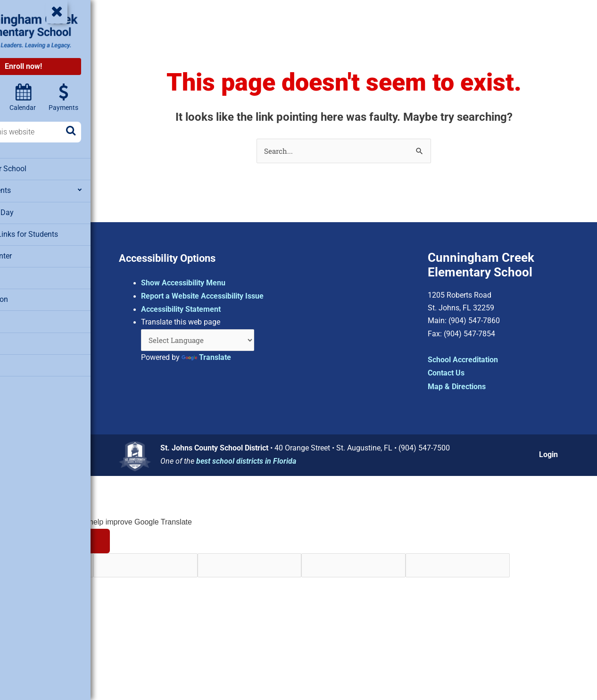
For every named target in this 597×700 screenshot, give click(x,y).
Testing (21, 359)
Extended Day (31, 211)
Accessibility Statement (223, 307)
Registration (29, 296)
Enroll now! (65, 66)
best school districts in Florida (284, 460)
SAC (16, 317)
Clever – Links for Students (52, 232)
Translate (248, 357)
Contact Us (459, 373)
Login (551, 453)
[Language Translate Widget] (243, 339)
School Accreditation (476, 360)
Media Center (30, 253)
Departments (30, 190)
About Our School (37, 168)
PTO (16, 275)
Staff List (24, 338)
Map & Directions (470, 386)
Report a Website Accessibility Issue (244, 294)
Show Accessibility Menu (225, 281)
